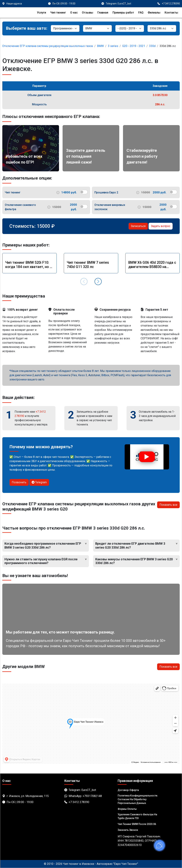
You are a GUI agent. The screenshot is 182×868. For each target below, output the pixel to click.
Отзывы (88, 13)
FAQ (141, 13)
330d (152, 46)
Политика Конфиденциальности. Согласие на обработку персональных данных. (138, 799)
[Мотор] (162, 28)
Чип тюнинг (58, 13)
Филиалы (154, 13)
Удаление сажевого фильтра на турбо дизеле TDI (137, 816)
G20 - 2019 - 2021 (134, 46)
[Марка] (97, 28)
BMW (100, 46)
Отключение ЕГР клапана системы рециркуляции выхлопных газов (48, 46)
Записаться (138, 226)
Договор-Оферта (128, 790)
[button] (98, 282)
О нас (74, 13)
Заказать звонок (128, 830)
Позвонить (19, 482)
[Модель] (130, 28)
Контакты (171, 13)
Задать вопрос (161, 226)
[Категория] (65, 28)
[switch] (84, 192)
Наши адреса (14, 4)
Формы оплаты (127, 809)
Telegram (39, 482)
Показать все (168, 505)
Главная (103, 13)
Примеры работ (123, 13)
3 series (113, 46)
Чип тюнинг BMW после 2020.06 (137, 824)
